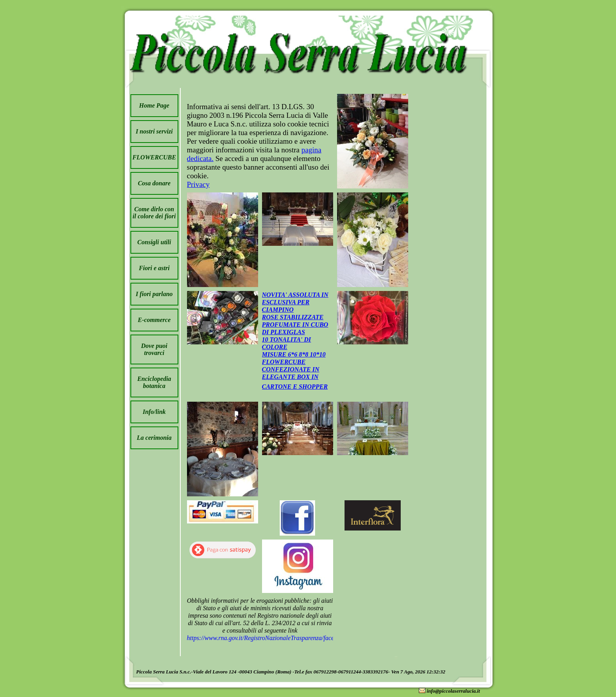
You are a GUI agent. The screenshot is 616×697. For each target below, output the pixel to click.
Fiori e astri (154, 268)
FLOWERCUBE (154, 157)
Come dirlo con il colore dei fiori (154, 213)
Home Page (154, 105)
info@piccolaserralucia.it (453, 691)
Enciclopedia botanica (154, 382)
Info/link (154, 412)
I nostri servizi (154, 131)
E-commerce (154, 320)
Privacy (198, 184)
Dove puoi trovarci (154, 349)
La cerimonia (154, 438)
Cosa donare (154, 183)
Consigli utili (154, 242)
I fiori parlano (154, 294)
